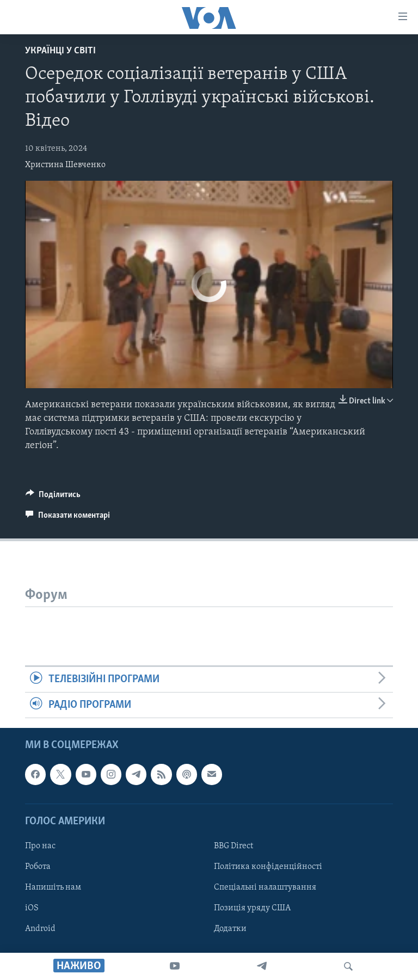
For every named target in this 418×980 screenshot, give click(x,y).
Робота (38, 867)
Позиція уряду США (252, 908)
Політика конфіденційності (268, 867)
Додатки (230, 929)
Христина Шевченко (65, 165)
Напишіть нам (53, 887)
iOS (32, 908)
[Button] (53, 497)
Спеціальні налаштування (265, 887)
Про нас (40, 846)
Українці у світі (60, 51)
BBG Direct (233, 846)
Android (40, 929)
